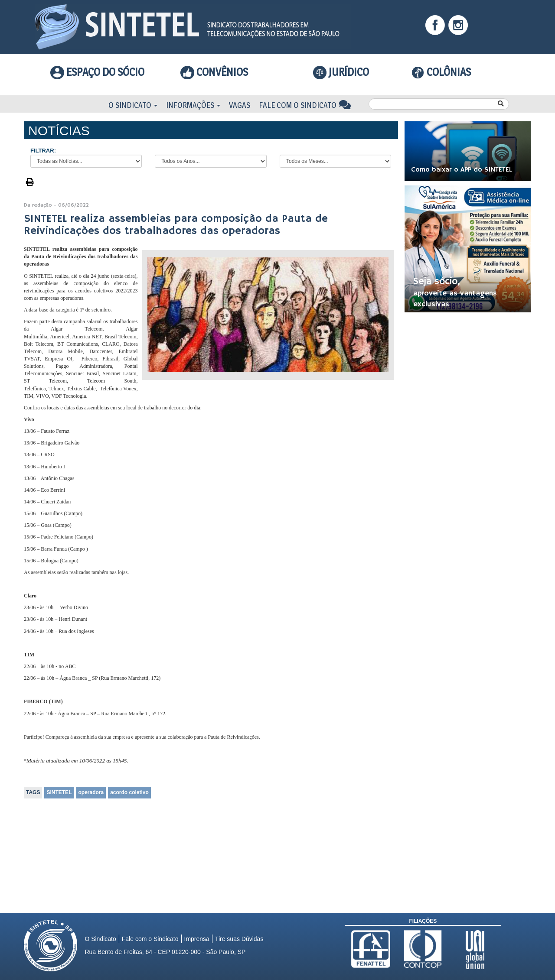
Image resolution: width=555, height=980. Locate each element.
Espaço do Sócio (97, 72)
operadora (91, 792)
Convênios (214, 72)
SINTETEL (59, 792)
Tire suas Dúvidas (239, 939)
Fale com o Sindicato (305, 105)
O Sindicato (133, 105)
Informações (193, 105)
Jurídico (341, 72)
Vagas (240, 105)
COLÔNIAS (441, 72)
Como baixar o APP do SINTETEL (462, 170)
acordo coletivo (129, 792)
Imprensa (197, 939)
